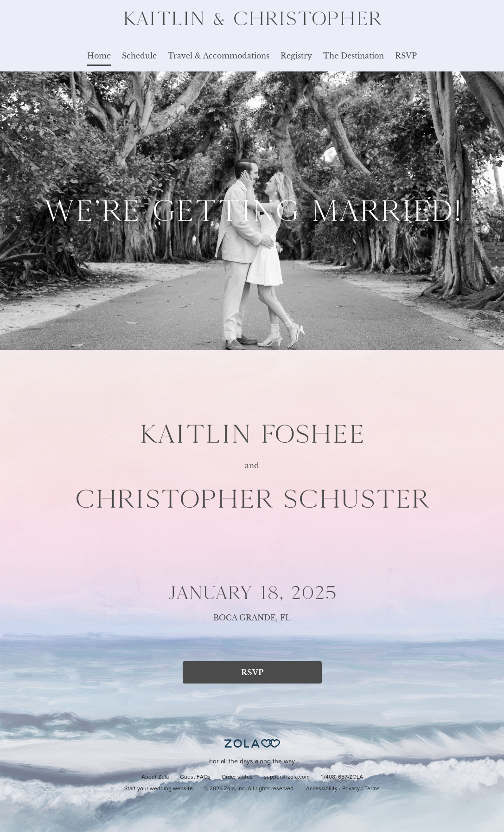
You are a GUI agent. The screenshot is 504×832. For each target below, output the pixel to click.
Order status (237, 777)
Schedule (139, 56)
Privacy (351, 789)
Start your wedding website (159, 789)
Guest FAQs (195, 777)
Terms (372, 789)
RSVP (406, 56)
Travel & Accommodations (219, 56)
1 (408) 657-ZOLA (342, 777)
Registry (296, 56)
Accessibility (322, 789)
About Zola (155, 777)
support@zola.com (287, 777)
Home (99, 56)
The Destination (354, 56)
